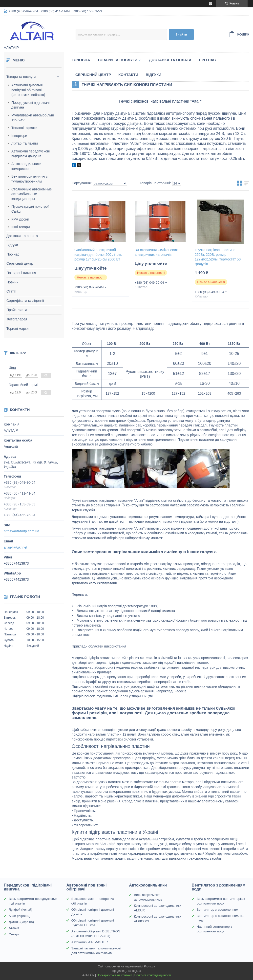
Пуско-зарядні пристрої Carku (30, 209)
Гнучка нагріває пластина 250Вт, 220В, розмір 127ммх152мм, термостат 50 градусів (218, 257)
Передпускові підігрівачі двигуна (30, 105)
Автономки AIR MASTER (90, 942)
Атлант (14, 928)
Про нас (13, 254)
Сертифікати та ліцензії (25, 301)
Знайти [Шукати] (181, 34)
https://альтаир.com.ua (21, 531)
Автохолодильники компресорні (26, 166)
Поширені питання (21, 273)
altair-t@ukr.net (15, 547)
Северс (14, 934)
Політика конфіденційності (153, 975)
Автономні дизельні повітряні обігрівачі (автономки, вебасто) (28, 90)
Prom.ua (150, 966)
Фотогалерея (17, 319)
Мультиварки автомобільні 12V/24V (33, 118)
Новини (12, 282)
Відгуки (12, 245)
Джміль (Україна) (21, 922)
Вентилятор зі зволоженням (217, 910)
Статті (11, 291)
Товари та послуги (21, 77)
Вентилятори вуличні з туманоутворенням (30, 179)
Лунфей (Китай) (20, 910)
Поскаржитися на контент (114, 975)
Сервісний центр (20, 263)
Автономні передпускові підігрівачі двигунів (31, 154)
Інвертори (19, 136)
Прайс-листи (17, 310)
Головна (81, 60)
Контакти (128, 75)
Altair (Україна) (20, 916)
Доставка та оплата (22, 236)
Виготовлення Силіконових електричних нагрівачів (156, 252)
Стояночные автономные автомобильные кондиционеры (32, 194)
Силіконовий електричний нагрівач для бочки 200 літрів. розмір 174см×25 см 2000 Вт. (98, 255)
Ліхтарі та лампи (25, 143)
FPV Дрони (20, 219)
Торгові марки (17, 329)
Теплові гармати (24, 128)
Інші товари (21, 227)
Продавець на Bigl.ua (126, 971)
